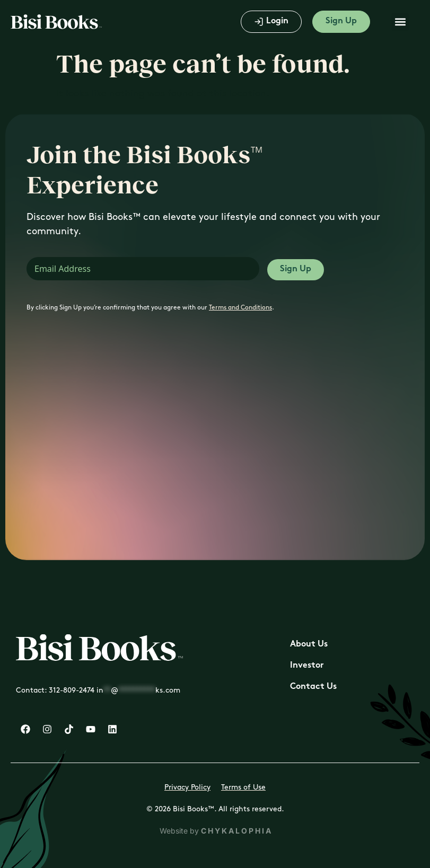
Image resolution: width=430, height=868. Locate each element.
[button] (400, 22)
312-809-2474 (72, 690)
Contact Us (313, 687)
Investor (307, 666)
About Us (309, 645)
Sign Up (296, 269)
